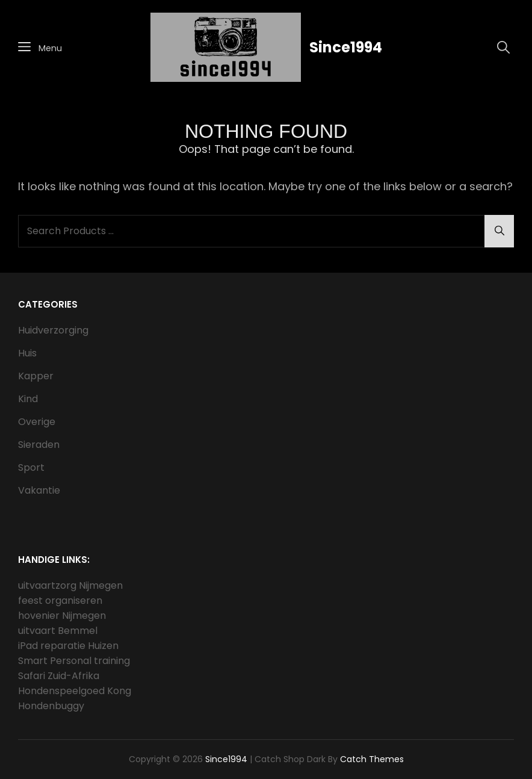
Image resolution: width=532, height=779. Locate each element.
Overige (37, 422)
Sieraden (39, 445)
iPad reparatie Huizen (68, 646)
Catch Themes (372, 759)
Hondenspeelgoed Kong (75, 691)
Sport (31, 467)
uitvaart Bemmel (58, 631)
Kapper (36, 376)
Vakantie (39, 490)
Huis (27, 353)
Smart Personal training (74, 661)
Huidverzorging (53, 330)
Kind (28, 399)
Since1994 (346, 47)
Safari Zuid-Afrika (59, 676)
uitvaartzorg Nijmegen (70, 585)
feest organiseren (60, 601)
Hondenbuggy (51, 706)
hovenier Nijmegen (62, 616)
